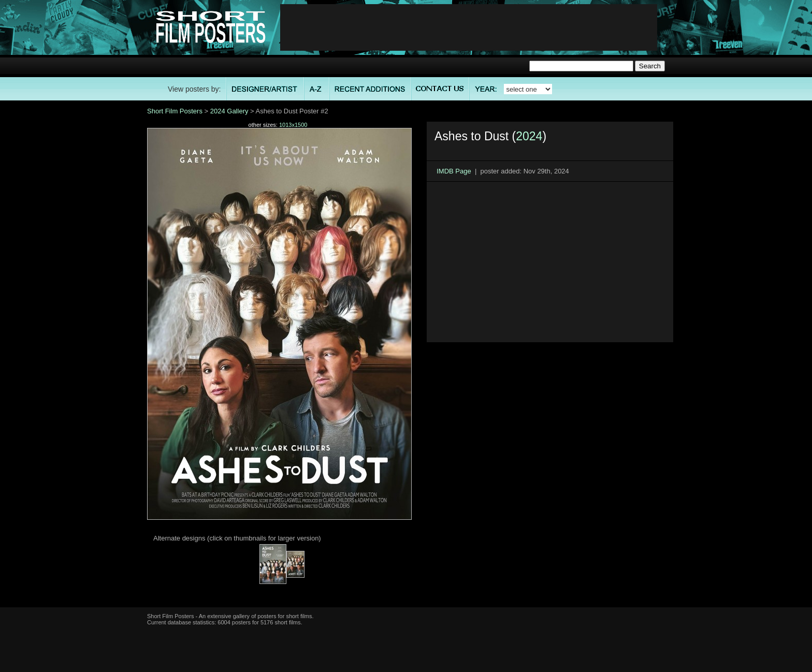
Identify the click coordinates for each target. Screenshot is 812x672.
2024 (529, 136)
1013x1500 (293, 125)
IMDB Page (454, 171)
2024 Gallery (229, 111)
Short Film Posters (175, 111)
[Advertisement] (469, 27)
